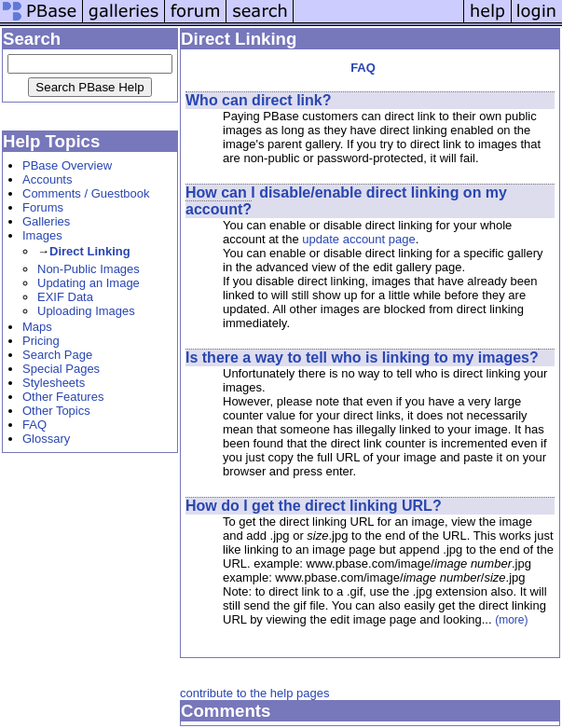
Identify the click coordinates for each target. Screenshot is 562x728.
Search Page (57, 355)
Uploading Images (86, 311)
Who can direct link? (258, 100)
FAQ (34, 425)
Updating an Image (89, 283)
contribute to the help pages (254, 693)
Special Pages (61, 369)
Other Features (63, 397)
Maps (37, 327)
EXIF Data (65, 297)
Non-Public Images (89, 269)
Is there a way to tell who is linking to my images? (362, 357)
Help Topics (51, 141)
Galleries (46, 221)
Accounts (47, 179)
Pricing (41, 341)
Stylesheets (54, 383)
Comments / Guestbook (86, 193)
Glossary (46, 439)
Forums (43, 207)
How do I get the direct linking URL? (314, 506)
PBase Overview (67, 165)
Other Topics (56, 411)
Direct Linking (90, 251)
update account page (358, 239)
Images (42, 235)
